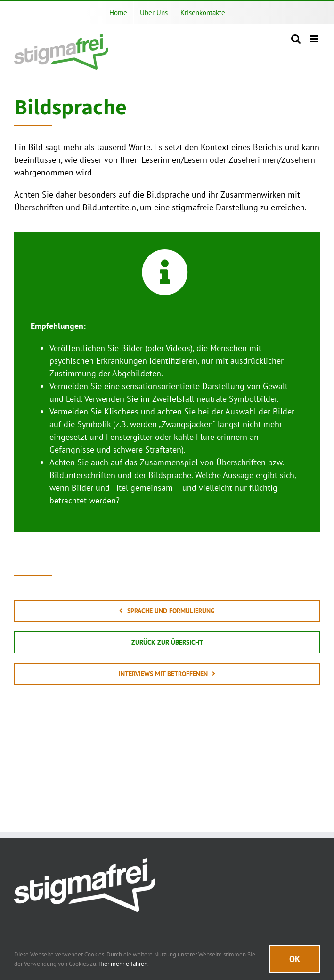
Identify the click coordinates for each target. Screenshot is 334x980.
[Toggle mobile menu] (315, 39)
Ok (295, 959)
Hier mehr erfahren (123, 964)
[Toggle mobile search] (296, 39)
